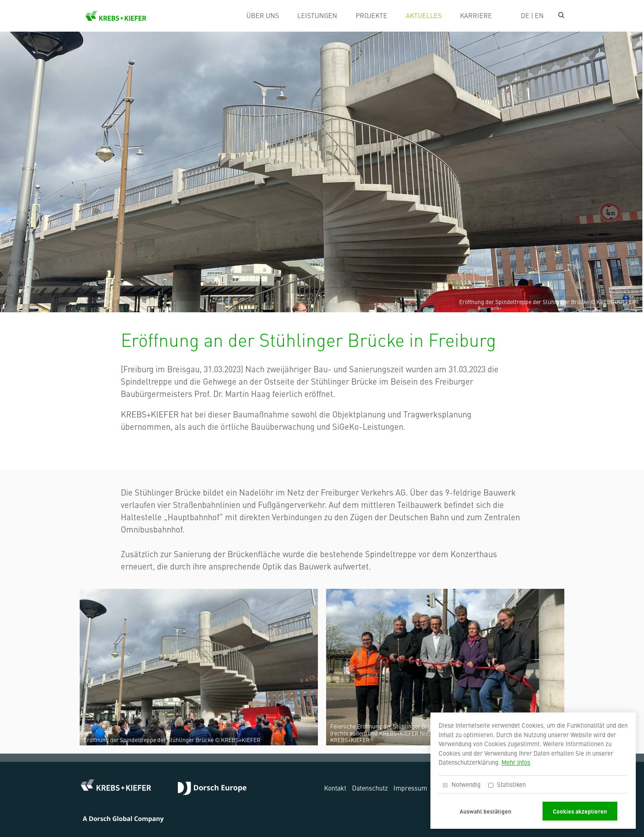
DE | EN (532, 15)
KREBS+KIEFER (116, 16)
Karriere (476, 15)
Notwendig (462, 784)
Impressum (410, 788)
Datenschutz (370, 788)
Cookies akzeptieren (580, 811)
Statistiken (507, 784)
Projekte (371, 15)
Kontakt (335, 788)
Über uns (263, 15)
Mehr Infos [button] (516, 762)
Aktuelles (424, 15)
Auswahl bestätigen (485, 811)
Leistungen (317, 15)
